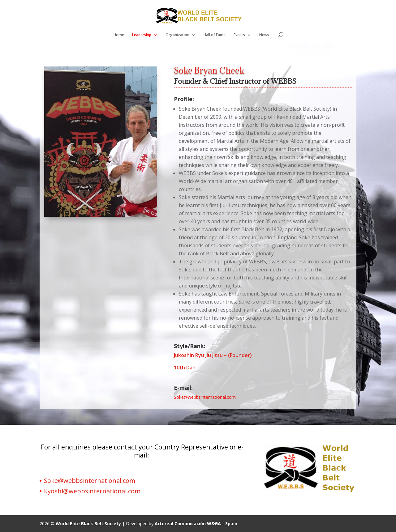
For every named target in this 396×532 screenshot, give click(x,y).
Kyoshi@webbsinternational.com (92, 491)
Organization (177, 35)
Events (239, 35)
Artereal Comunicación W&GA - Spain (196, 523)
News (264, 35)
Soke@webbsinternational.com (90, 481)
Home (119, 35)
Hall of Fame (215, 35)
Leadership (142, 35)
